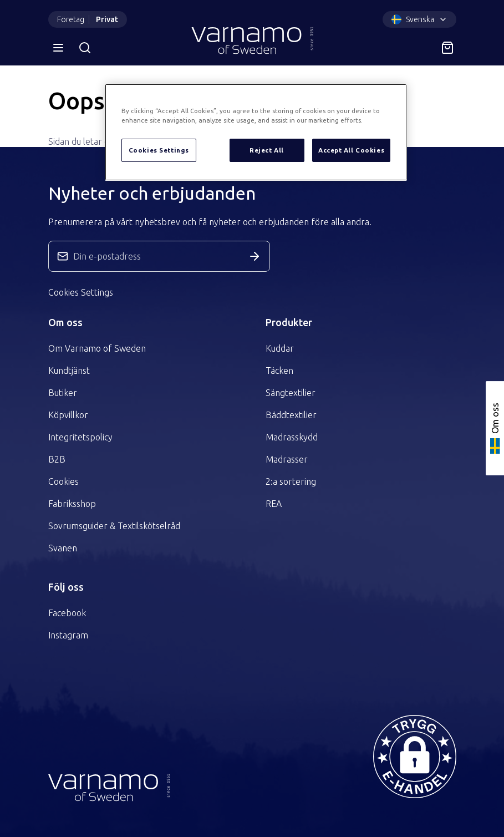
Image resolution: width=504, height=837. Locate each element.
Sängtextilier (291, 393)
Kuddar (280, 348)
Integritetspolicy (80, 437)
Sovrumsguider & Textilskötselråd (114, 526)
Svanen (63, 548)
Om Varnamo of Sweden (97, 348)
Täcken (279, 371)
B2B (57, 459)
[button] (415, 757)
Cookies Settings (81, 292)
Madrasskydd (292, 437)
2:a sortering (291, 481)
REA (274, 504)
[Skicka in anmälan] (254, 256)
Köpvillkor (68, 415)
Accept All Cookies (351, 150)
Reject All (267, 150)
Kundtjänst (69, 371)
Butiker (63, 393)
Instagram (68, 635)
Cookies (63, 481)
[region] (256, 132)
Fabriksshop (72, 504)
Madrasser (287, 459)
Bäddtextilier (291, 415)
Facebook (67, 613)
